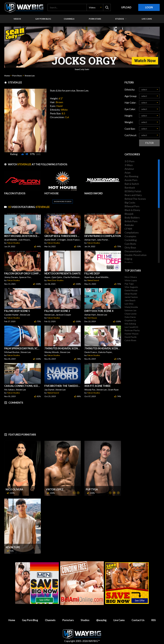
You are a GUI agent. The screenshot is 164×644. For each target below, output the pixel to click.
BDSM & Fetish (133, 191)
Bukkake (129, 225)
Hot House (92, 318)
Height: (129, 116)
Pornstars (68, 620)
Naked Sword (93, 280)
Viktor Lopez (55, 489)
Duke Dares (130, 317)
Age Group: (131, 96)
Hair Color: (130, 103)
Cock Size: (130, 129)
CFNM (128, 229)
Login (149, 7)
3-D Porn (129, 161)
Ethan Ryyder (131, 294)
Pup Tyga (92, 489)
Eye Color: (130, 109)
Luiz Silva (129, 304)
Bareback (130, 188)
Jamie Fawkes (131, 297)
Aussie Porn (131, 180)
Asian (128, 173)
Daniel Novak (131, 290)
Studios (85, 620)
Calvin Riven (130, 340)
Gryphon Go (130, 320)
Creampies (130, 236)
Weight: (129, 122)
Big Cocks (130, 202)
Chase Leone (131, 314)
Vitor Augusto (131, 287)
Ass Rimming (131, 176)
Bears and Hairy (133, 195)
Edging (128, 259)
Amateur (129, 169)
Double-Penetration (136, 255)
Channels (50, 620)
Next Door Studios (55, 280)
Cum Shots (130, 244)
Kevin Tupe (13, 547)
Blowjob (129, 214)
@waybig (101, 620)
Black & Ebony (132, 210)
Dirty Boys (130, 247)
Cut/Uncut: (131, 135)
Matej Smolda (131, 307)
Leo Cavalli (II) (131, 327)
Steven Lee (30, 76)
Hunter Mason (131, 334)
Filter (149, 143)
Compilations (132, 232)
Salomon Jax (130, 310)
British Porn (131, 221)
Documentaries (133, 251)
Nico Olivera (14, 489)
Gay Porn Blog (30, 620)
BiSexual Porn (132, 206)
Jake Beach (130, 300)
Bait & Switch (132, 184)
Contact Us (138, 620)
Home (7, 76)
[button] (95, 7)
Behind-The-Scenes (135, 199)
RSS (154, 620)
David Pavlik (131, 337)
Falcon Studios (14, 243)
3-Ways (129, 165)
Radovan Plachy (132, 330)
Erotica (129, 262)
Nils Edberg (130, 324)
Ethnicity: (130, 90)
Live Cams (119, 620)
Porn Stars (17, 76)
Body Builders (132, 217)
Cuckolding (131, 240)
